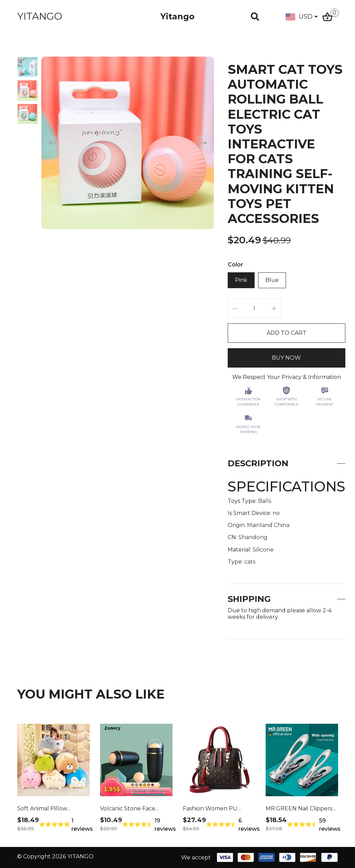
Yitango (177, 17)
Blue (272, 280)
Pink (241, 280)
